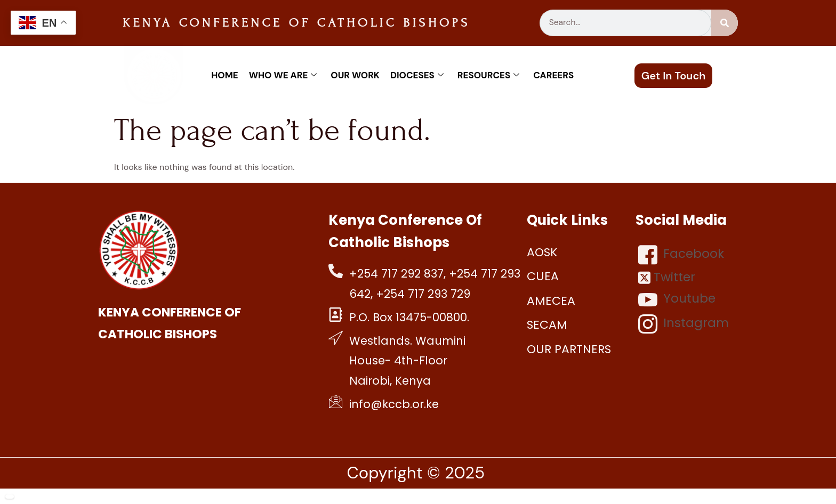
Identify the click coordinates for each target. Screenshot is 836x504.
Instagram (684, 324)
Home (224, 75)
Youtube (677, 299)
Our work (355, 75)
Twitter (667, 277)
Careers (553, 75)
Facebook (681, 255)
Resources (488, 75)
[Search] (725, 23)
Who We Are (283, 75)
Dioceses (417, 75)
